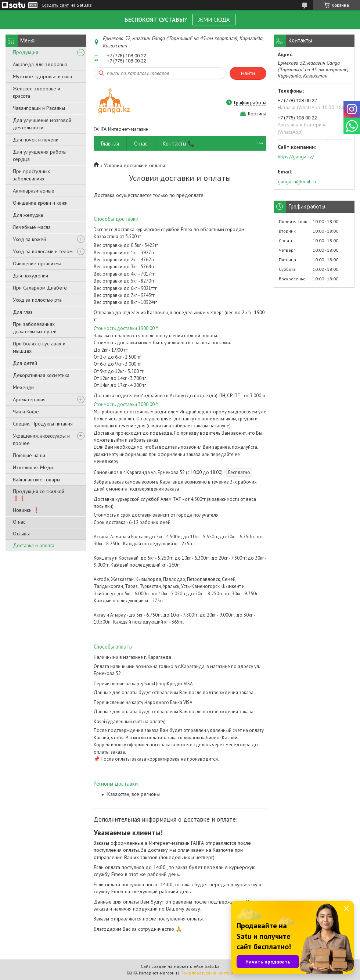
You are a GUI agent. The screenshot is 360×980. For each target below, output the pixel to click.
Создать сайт (55, 5)
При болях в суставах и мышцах (39, 347)
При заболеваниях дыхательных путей (35, 328)
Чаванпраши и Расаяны (39, 108)
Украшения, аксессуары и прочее (41, 439)
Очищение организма (37, 263)
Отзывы (21, 534)
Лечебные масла (32, 227)
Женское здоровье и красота (37, 92)
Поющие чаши (29, 455)
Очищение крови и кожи (40, 203)
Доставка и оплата (34, 545)
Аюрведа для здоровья (40, 64)
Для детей (25, 363)
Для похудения (30, 276)
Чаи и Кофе (26, 412)
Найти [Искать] (248, 73)
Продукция (26, 52)
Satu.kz (212, 966)
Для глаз (23, 312)
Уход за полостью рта (37, 300)
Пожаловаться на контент (207, 973)
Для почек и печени (36, 140)
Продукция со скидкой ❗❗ (39, 495)
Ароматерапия (29, 399)
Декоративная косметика (41, 375)
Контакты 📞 (179, 143)
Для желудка (28, 215)
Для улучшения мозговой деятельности (42, 124)
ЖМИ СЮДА (214, 19)
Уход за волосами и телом (43, 251)
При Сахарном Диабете (40, 288)
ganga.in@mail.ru (297, 182)
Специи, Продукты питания (43, 424)
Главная (110, 143)
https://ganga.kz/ (296, 157)
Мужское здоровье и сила (42, 76)
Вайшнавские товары (37, 480)
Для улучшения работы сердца (40, 155)
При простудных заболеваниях (31, 175)
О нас (19, 522)
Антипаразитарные (34, 191)
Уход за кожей (29, 239)
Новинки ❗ (26, 510)
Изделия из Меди (33, 467)
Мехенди (23, 387)
